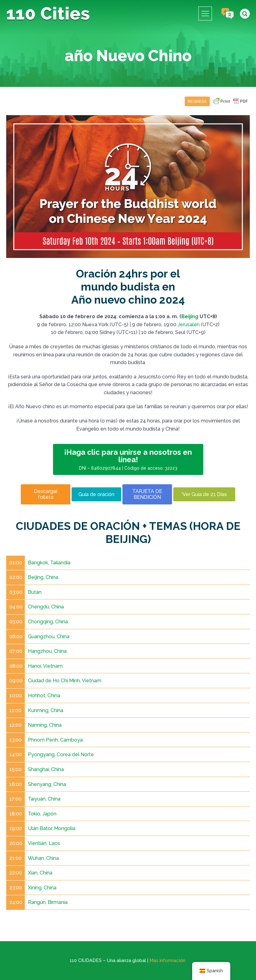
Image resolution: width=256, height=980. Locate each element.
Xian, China (40, 873)
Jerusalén (189, 325)
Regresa (197, 101)
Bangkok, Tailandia (49, 563)
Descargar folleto (46, 494)
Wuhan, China (43, 858)
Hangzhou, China (47, 651)
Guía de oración (96, 494)
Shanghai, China (46, 769)
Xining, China (42, 888)
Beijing (190, 316)
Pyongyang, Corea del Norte (61, 754)
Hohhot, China (44, 695)
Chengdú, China (46, 607)
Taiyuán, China (44, 799)
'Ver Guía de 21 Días (204, 494)
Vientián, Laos (44, 843)
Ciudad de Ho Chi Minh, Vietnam (65, 681)
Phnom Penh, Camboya (55, 740)
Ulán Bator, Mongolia (52, 828)
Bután (35, 592)
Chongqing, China (48, 622)
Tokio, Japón (42, 814)
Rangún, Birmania (48, 902)
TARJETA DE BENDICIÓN (147, 494)
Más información (167, 960)
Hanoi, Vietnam (45, 666)
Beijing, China (43, 577)
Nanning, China (45, 725)
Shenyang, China (47, 784)
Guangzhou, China (49, 637)
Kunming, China (46, 710)
